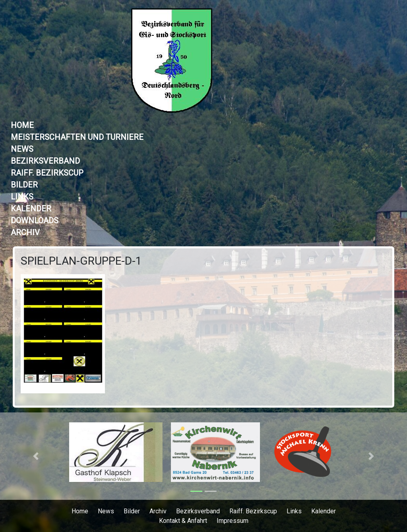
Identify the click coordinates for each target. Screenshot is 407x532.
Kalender (31, 209)
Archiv (25, 232)
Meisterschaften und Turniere (77, 137)
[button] (36, 456)
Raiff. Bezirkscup (47, 173)
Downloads (35, 221)
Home (22, 125)
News (22, 149)
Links (22, 197)
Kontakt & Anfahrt (183, 521)
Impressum (233, 521)
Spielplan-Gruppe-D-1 (81, 261)
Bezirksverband (45, 161)
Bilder (24, 185)
